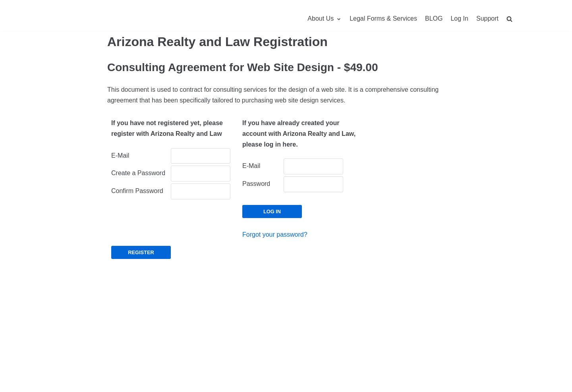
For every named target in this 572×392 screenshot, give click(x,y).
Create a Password (138, 173)
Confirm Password (137, 191)
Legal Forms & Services (383, 18)
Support (487, 18)
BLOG (434, 18)
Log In (459, 18)
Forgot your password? (275, 235)
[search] (509, 19)
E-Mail (120, 155)
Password (256, 184)
